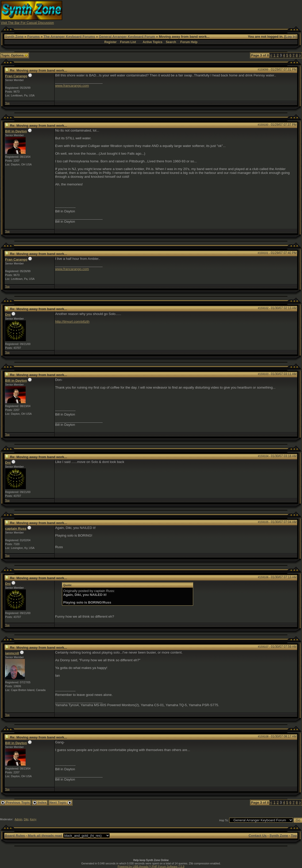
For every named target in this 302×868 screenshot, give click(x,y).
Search (171, 42)
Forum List (128, 42)
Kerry (33, 819)
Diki (26, 819)
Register (110, 42)
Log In (291, 37)
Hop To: (224, 820)
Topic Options (14, 55)
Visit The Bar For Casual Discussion (27, 23)
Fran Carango (16, 76)
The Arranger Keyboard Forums (69, 37)
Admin (18, 819)
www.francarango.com (72, 86)
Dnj (8, 315)
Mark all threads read (45, 836)
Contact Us (257, 836)
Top (7, 103)
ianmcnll (12, 653)
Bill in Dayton (16, 131)
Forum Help (189, 42)
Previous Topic (15, 802)
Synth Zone (14, 37)
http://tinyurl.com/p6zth (72, 322)
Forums (33, 37)
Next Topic (60, 802)
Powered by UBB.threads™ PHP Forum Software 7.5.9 (151, 866)
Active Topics (153, 42)
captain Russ (16, 529)
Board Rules (15, 836)
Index (40, 802)
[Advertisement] (208, 12)
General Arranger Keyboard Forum (127, 37)
